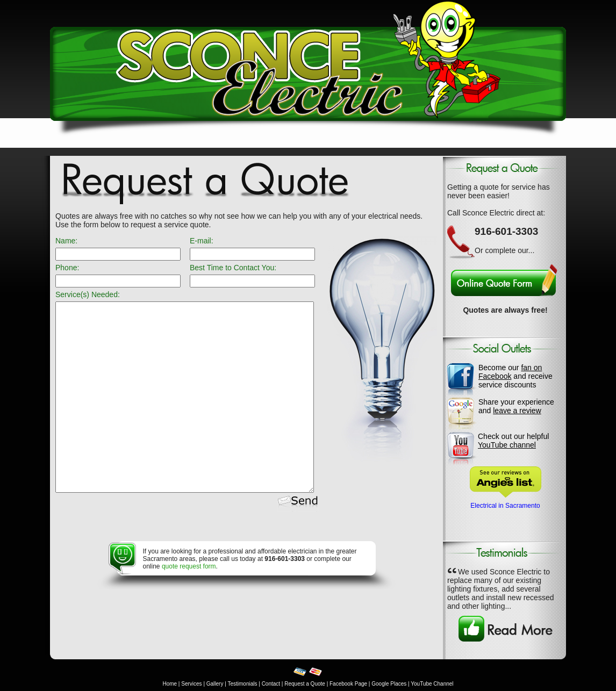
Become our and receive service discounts (515, 376)
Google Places (389, 684)
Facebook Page (348, 684)
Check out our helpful (513, 441)
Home (170, 684)
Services (191, 684)
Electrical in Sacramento (505, 506)
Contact (271, 684)
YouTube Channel (432, 684)
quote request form (189, 566)
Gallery (215, 684)
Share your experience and (516, 406)
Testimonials (242, 684)
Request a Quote (305, 684)
